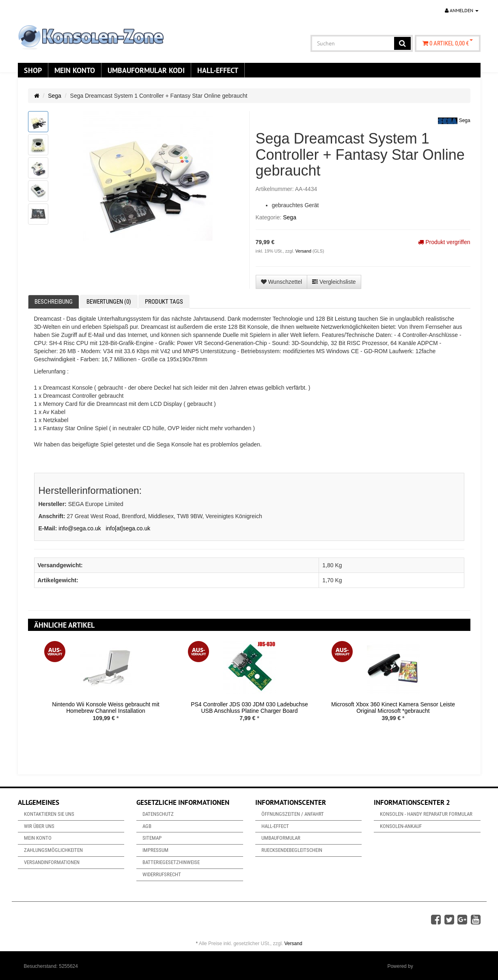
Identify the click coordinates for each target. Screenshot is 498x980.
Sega (55, 96)
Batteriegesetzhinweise (171, 862)
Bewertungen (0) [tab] (109, 302)
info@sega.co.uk (80, 528)
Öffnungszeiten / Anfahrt (293, 814)
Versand (304, 251)
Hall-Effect (218, 70)
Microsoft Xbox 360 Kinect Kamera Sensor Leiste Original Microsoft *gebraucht (393, 707)
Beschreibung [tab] (54, 302)
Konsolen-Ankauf (401, 826)
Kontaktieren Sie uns (49, 814)
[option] (106, 687)
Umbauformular (281, 838)
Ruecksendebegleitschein (292, 850)
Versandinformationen (52, 862)
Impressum (155, 850)
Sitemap (152, 838)
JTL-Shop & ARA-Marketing (444, 966)
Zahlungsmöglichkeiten (53, 850)
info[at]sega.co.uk (128, 528)
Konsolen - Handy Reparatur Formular (426, 814)
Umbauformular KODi (146, 70)
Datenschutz (158, 814)
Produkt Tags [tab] (164, 302)
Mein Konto (75, 70)
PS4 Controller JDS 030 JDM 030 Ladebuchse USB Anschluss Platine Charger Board (249, 707)
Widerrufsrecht (162, 874)
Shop (33, 70)
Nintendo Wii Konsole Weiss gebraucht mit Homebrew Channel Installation (106, 707)
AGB (147, 826)
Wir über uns (39, 826)
